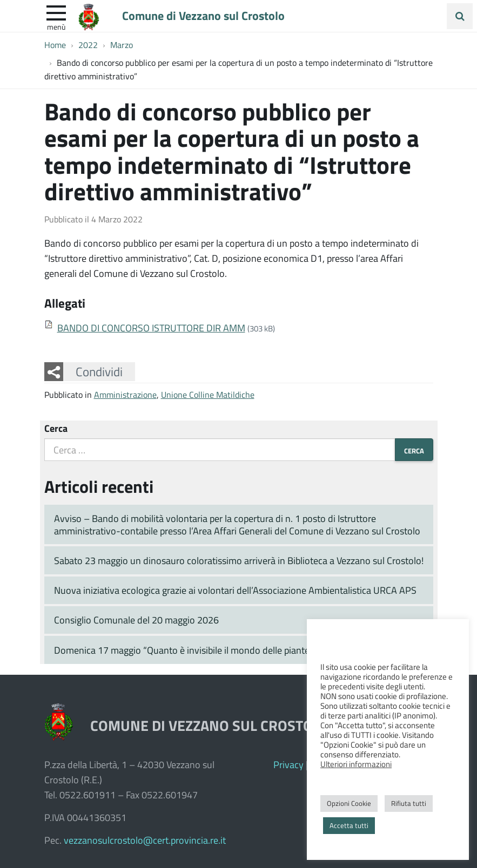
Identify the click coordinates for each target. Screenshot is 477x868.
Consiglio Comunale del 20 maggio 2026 (136, 620)
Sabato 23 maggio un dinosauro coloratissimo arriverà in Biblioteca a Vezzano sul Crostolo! (239, 560)
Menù (56, 26)
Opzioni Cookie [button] (349, 803)
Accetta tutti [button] (349, 825)
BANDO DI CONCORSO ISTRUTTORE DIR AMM (151, 328)
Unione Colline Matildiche (208, 394)
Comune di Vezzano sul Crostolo (204, 16)
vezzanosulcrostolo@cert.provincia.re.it (145, 840)
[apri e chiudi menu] (56, 12)
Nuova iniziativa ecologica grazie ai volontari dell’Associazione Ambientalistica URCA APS (235, 590)
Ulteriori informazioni (356, 764)
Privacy (288, 764)
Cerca (56, 428)
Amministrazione (125, 394)
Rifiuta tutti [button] (409, 803)
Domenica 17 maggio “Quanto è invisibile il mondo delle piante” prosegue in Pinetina (227, 650)
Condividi (99, 371)
